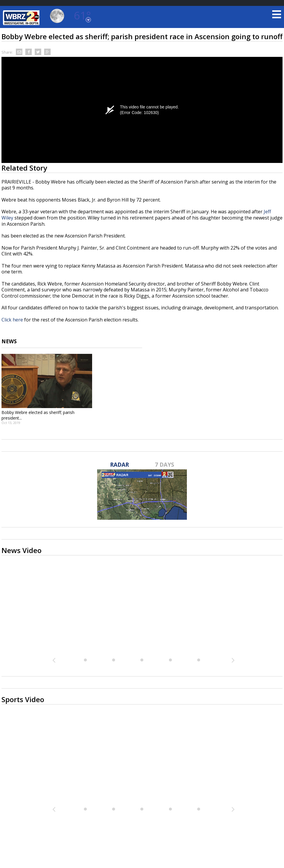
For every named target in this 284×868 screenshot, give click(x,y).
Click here (12, 320)
